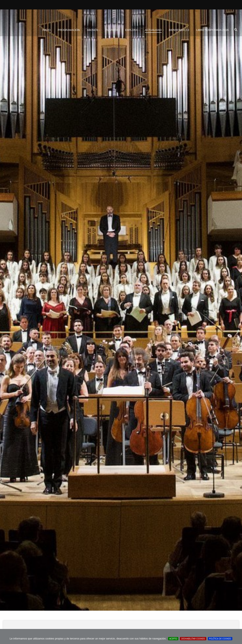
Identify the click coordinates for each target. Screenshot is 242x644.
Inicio (46, 30)
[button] (236, 30)
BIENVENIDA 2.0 (179, 30)
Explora (131, 30)
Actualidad (153, 30)
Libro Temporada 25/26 (213, 30)
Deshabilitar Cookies (193, 639)
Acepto (173, 639)
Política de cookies (220, 639)
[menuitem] (46, 30)
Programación (69, 30)
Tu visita (112, 30)
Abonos (93, 30)
